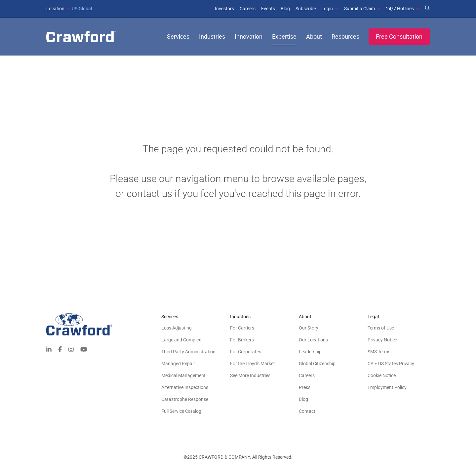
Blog (285, 9)
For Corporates (246, 352)
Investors (224, 9)
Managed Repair (178, 364)
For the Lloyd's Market (253, 364)
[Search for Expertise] (427, 9)
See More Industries (250, 375)
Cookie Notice (382, 375)
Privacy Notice (382, 340)
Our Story (309, 328)
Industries (212, 37)
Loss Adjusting (177, 328)
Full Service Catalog (181, 411)
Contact (307, 411)
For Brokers (242, 340)
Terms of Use (381, 328)
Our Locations (313, 340)
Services (178, 37)
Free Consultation (399, 37)
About (314, 37)
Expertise (284, 37)
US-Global (69, 9)
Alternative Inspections (185, 387)
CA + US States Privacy (391, 364)
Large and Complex (181, 340)
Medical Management (183, 375)
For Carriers (242, 328)
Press (305, 387)
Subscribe (306, 9)
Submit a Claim (359, 9)
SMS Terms (379, 352)
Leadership (310, 352)
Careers (248, 9)
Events (268, 9)
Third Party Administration (188, 352)
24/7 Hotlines (400, 9)
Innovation (249, 37)
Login (327, 9)
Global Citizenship (317, 364)
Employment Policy (387, 387)
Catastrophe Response (185, 399)
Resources (345, 37)
